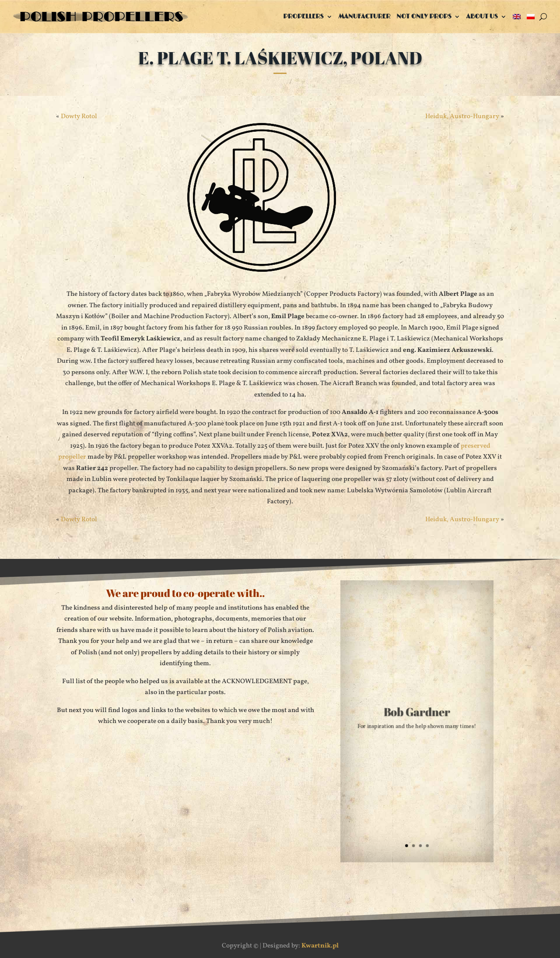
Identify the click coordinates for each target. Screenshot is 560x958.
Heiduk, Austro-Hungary (462, 117)
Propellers (303, 16)
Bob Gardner (417, 714)
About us (482, 16)
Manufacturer (365, 16)
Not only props (424, 16)
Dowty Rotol (79, 117)
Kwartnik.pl (320, 946)
